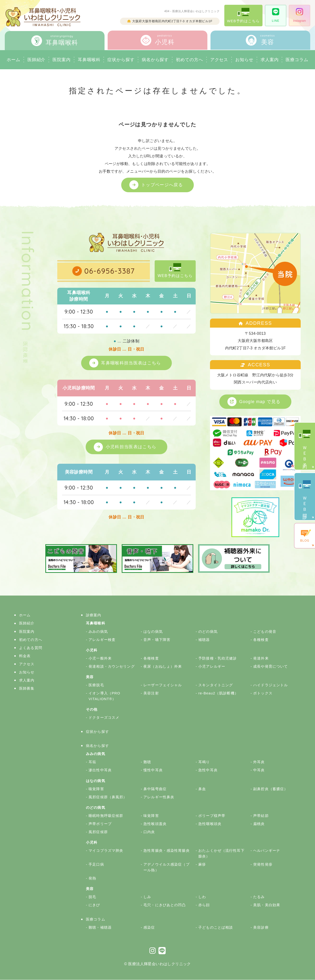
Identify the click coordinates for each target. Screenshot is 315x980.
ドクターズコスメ (104, 718)
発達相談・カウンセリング (112, 667)
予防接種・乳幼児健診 (218, 658)
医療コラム (96, 919)
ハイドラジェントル (270, 685)
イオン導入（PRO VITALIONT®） (104, 696)
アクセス (219, 60)
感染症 (149, 928)
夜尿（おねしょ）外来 (163, 667)
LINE (276, 15)
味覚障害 (151, 816)
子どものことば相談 (216, 928)
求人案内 (270, 60)
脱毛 (92, 897)
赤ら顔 (204, 905)
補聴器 (204, 640)
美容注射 (151, 693)
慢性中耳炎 (153, 770)
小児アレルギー (212, 667)
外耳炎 (259, 762)
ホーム (13, 60)
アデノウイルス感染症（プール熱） (167, 867)
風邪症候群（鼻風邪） (108, 797)
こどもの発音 (265, 632)
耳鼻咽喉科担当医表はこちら (131, 363)
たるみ (259, 897)
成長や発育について (270, 667)
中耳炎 (259, 770)
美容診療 (261, 928)
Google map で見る (260, 402)
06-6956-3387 (110, 271)
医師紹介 (37, 60)
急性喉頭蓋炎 (155, 824)
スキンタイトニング (216, 685)
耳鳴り (204, 762)
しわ (202, 897)
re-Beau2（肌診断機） (218, 693)
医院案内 (62, 60)
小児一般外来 (100, 658)
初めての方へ (31, 640)
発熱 (92, 878)
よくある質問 (31, 648)
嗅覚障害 (96, 789)
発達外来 (261, 658)
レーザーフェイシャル (163, 685)
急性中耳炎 (208, 770)
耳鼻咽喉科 (89, 60)
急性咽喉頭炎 (210, 824)
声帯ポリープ (100, 824)
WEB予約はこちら (243, 15)
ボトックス (263, 693)
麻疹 (202, 865)
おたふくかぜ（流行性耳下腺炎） (221, 854)
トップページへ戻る (162, 185)
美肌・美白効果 (267, 905)
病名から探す (155, 60)
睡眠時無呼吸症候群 (106, 816)
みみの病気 (98, 632)
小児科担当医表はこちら (131, 447)
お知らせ (244, 60)
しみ (147, 897)
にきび (94, 905)
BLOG (305, 536)
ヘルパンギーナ (267, 851)
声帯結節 (261, 816)
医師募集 (27, 689)
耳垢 (92, 762)
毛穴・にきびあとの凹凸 (165, 905)
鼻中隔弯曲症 (155, 789)
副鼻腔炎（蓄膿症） (270, 789)
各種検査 (261, 640)
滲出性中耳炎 (100, 770)
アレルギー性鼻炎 (159, 797)
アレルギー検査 (102, 640)
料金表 (25, 656)
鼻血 (202, 789)
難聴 (147, 762)
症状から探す (121, 60)
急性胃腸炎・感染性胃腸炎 (167, 851)
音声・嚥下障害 (157, 640)
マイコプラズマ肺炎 (106, 851)
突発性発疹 (263, 865)
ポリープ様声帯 (212, 816)
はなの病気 (153, 632)
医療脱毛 (96, 685)
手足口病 (96, 865)
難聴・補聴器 (100, 928)
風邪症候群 (98, 832)
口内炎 (149, 832)
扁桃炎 (259, 824)
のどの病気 (208, 632)
